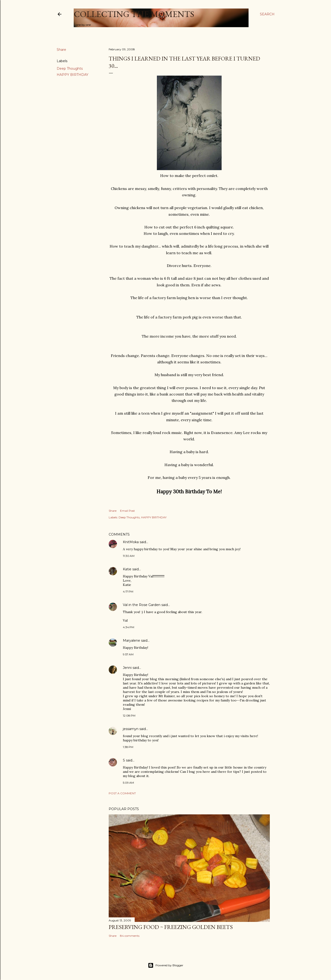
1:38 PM (128, 747)
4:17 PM (128, 591)
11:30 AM (129, 556)
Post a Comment (122, 793)
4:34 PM (129, 627)
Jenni (127, 668)
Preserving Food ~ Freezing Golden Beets (171, 927)
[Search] (267, 14)
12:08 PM (129, 716)
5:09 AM (128, 783)
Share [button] (61, 50)
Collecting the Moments (134, 14)
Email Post (127, 511)
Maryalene (131, 640)
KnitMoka (131, 542)
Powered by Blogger (166, 965)
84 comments (130, 936)
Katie (127, 569)
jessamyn (131, 729)
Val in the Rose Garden (142, 605)
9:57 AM (128, 654)
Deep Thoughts (70, 69)
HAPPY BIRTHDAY (73, 75)
